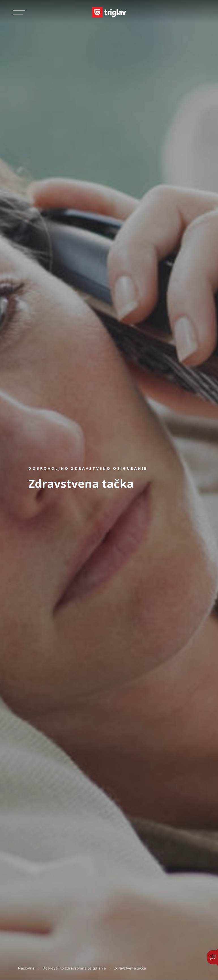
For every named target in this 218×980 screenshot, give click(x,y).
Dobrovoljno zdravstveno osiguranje (74, 968)
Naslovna (26, 968)
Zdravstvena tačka (130, 968)
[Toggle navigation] (19, 12)
